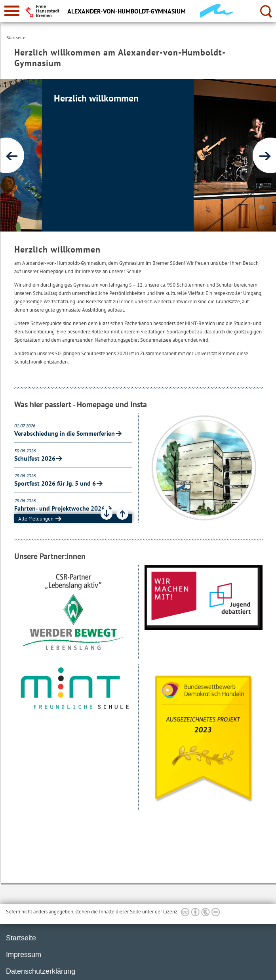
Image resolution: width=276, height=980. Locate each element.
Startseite (21, 938)
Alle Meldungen (36, 519)
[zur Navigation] (12, 11)
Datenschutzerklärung (41, 971)
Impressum (24, 955)
